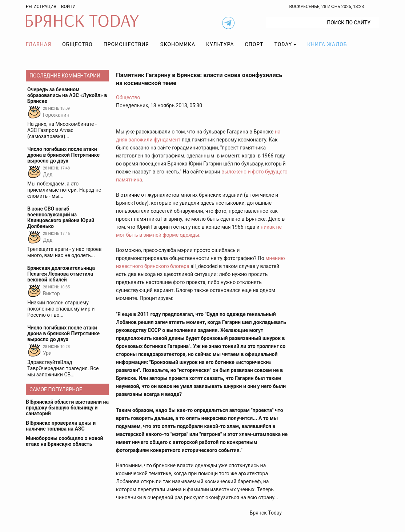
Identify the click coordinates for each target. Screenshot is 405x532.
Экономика (178, 44)
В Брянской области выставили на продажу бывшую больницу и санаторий (67, 408)
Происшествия (127, 44)
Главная (39, 44)
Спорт (254, 44)
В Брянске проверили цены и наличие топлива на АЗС (61, 426)
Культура (220, 44)
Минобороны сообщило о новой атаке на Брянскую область (64, 441)
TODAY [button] (283, 44)
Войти (68, 7)
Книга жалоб (327, 44)
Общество (77, 44)
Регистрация (41, 7)
